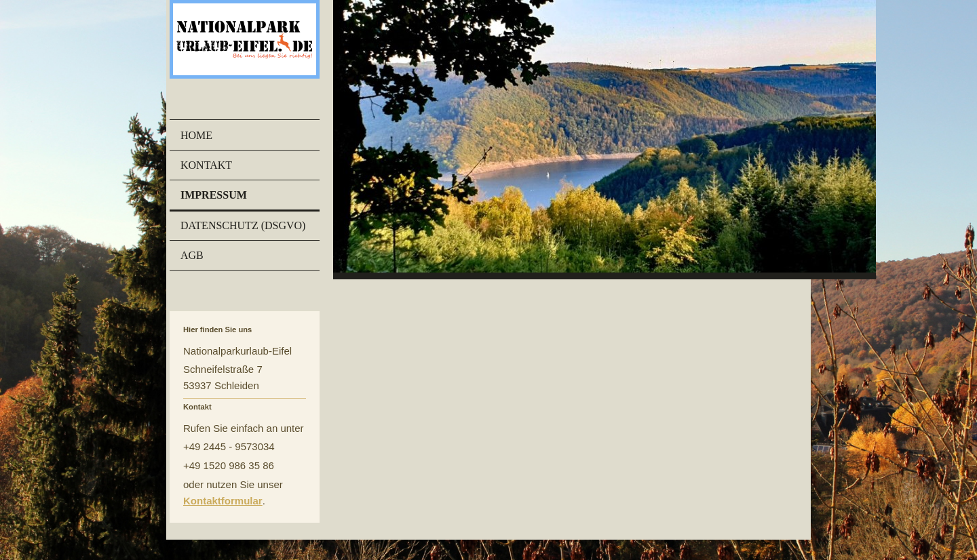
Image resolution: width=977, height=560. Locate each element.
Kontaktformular (223, 501)
